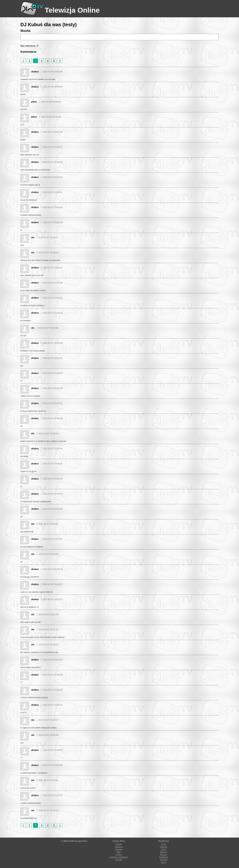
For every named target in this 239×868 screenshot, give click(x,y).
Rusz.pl (163, 855)
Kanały (119, 844)
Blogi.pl (163, 852)
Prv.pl (163, 844)
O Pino (119, 855)
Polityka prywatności (119, 857)
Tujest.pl (163, 860)
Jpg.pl (163, 849)
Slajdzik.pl (163, 857)
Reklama (119, 847)
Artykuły (119, 849)
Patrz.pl (164, 847)
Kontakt (119, 860)
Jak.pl (164, 862)
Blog (119, 852)
